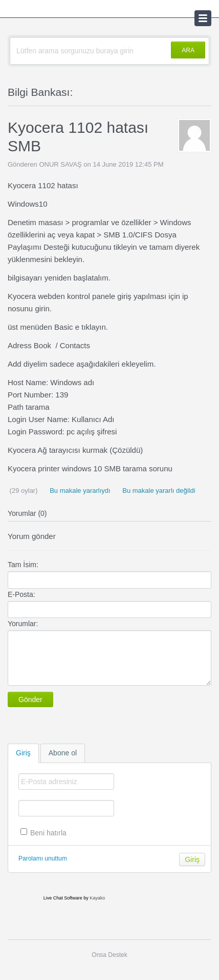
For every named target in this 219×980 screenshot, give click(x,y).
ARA (188, 50)
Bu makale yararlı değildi (158, 491)
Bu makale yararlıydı (79, 491)
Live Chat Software (63, 898)
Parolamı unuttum (43, 858)
